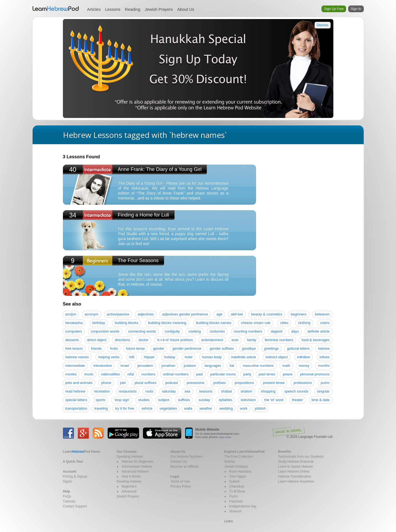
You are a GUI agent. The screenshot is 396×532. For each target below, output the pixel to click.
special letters (76, 400)
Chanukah (237, 486)
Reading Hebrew (129, 481)
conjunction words (105, 331)
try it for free (125, 408)
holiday (170, 357)
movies (71, 374)
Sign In (356, 9)
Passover (236, 501)
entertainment (212, 340)
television (248, 400)
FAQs (67, 496)
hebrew (324, 348)
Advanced (129, 491)
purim (325, 383)
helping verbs (109, 357)
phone (106, 383)
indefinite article (244, 357)
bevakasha (74, 323)
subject (164, 400)
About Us (186, 9)
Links (229, 521)
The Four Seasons (138, 260)
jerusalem (145, 366)
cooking (195, 331)
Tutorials (69, 501)
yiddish (260, 408)
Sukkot (234, 481)
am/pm (71, 314)
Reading (133, 9)
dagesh (277, 331)
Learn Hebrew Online (294, 472)
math (286, 366)
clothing (304, 323)
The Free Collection (239, 457)
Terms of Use (180, 481)
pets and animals (79, 383)
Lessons (113, 9)
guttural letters (298, 348)
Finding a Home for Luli (143, 215)
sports (101, 400)
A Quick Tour (73, 462)
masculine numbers (258, 366)
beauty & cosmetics (267, 314)
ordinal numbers (176, 374)
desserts (72, 340)
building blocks (127, 323)
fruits (114, 348)
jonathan (168, 366)
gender (159, 348)
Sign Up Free (334, 9)
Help (67, 491)
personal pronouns (315, 374)
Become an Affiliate (185, 467)
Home (82, 452)
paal (199, 374)
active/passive (118, 314)
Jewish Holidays (236, 467)
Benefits (285, 452)
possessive (195, 383)
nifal (131, 374)
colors (325, 323)
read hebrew (75, 391)
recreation (102, 391)
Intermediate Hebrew (137, 467)
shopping (268, 391)
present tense (274, 383)
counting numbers (248, 331)
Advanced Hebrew (135, 472)
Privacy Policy (181, 486)
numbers (148, 374)
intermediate (75, 366)
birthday (99, 323)
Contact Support (75, 506)
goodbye (249, 348)
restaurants (128, 391)
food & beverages (316, 340)
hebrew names (77, 357)
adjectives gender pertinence (185, 314)
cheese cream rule (256, 323)
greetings (271, 348)
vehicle (147, 408)
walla (188, 408)
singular (323, 391)
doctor (143, 340)
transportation (76, 408)
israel (125, 366)
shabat (226, 391)
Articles (94, 9)
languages (213, 366)
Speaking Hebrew (130, 457)
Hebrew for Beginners (138, 462)
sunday (204, 400)
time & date (321, 400)
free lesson (74, 348)
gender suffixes (222, 348)
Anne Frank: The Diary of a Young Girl (160, 169)
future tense (135, 348)
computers (74, 331)
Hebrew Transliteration (295, 476)
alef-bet (237, 314)
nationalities (111, 374)
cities (284, 323)
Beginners (129, 486)
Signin (67, 481)
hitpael (149, 357)
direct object (97, 340)
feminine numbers (279, 340)
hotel (188, 357)
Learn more (225, 437)
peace (287, 374)
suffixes (184, 400)
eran (235, 340)
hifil (132, 357)
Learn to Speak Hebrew (296, 467)
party (247, 374)
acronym (92, 314)
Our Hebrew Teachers (187, 457)
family (252, 340)
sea (188, 391)
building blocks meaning (167, 323)
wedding (226, 408)
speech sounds (296, 391)
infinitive (304, 357)
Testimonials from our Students (301, 457)
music (89, 374)
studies (144, 400)
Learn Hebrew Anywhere (296, 481)
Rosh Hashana (240, 472)
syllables (225, 400)
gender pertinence (187, 348)
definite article (318, 331)
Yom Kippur (238, 476)
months (324, 366)
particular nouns (223, 374)
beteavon (322, 314)
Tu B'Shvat (237, 491)
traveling (101, 408)
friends (96, 348)
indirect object (277, 357)
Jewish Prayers (159, 9)
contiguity (172, 331)
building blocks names (214, 323)
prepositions (244, 383)
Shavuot (235, 511)
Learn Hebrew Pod (56, 9)
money (304, 366)
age (219, 314)
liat (232, 366)
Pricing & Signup (75, 476)
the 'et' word (274, 400)
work (244, 408)
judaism (190, 366)
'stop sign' (122, 400)
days (295, 331)
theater (297, 400)
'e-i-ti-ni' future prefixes (175, 340)
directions (123, 340)
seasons (206, 391)
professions (302, 383)
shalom (246, 391)
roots (149, 391)
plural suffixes (145, 383)
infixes (325, 357)
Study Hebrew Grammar (296, 462)
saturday (169, 391)
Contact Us (179, 462)
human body (212, 357)
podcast (172, 383)
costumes (217, 331)
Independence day (243, 506)
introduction (103, 366)
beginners (298, 314)
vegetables (168, 408)
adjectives (146, 314)
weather (206, 408)
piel (123, 383)
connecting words (142, 331)
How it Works (131, 476)
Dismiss (323, 25)
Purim (234, 496)
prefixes (220, 383)
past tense (267, 374)
